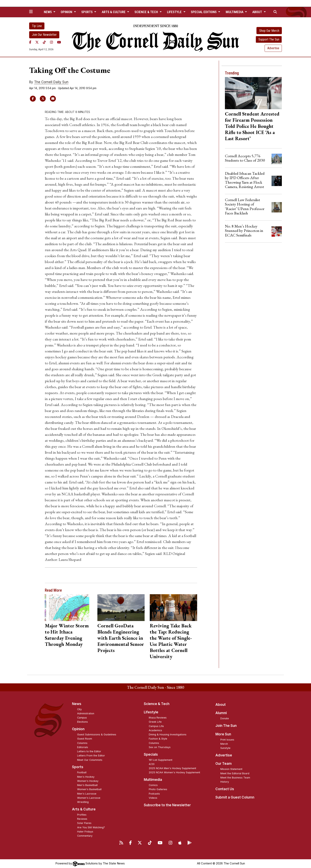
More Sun (223, 734)
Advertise (273, 48)
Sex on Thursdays (160, 747)
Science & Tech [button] (147, 12)
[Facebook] (30, 42)
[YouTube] (59, 42)
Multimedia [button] (235, 12)
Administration (86, 713)
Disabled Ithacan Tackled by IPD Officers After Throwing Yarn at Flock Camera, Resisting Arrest (245, 180)
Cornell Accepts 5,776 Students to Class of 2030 (245, 158)
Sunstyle (225, 748)
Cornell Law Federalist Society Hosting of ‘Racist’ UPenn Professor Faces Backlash (245, 206)
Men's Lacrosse (87, 794)
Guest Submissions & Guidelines (97, 734)
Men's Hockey (86, 777)
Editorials (83, 747)
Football (82, 772)
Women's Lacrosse (89, 798)
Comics (153, 785)
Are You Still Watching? (91, 827)
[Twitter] (37, 42)
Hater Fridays (85, 832)
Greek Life (155, 722)
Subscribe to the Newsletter (167, 805)
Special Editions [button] (204, 12)
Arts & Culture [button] (114, 12)
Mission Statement (231, 769)
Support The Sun (269, 39)
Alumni (221, 713)
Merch (224, 744)
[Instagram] (51, 42)
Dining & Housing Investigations (168, 734)
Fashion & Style (158, 739)
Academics (155, 730)
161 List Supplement (161, 760)
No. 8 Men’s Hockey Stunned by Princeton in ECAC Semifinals (244, 231)
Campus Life (156, 726)
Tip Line (37, 26)
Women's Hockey (88, 781)
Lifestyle (151, 712)
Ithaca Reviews (158, 718)
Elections (83, 722)
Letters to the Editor (89, 751)
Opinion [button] (67, 12)
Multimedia (153, 780)
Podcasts (154, 794)
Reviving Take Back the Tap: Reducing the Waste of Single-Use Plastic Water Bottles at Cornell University (171, 641)
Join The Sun (226, 726)
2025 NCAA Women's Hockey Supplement (174, 772)
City (79, 709)
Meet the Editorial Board (235, 773)
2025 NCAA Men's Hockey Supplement (172, 768)
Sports (78, 767)
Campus (82, 718)
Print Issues (227, 740)
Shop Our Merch (269, 31)
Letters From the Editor (91, 756)
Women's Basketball (89, 789)
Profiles (82, 815)
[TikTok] (44, 42)
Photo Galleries (158, 789)
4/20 (152, 764)
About (221, 705)
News (77, 704)
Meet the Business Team (235, 778)
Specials (151, 754)
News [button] (48, 12)
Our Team (224, 764)
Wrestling (83, 802)
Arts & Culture (84, 809)
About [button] (258, 12)
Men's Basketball (87, 785)
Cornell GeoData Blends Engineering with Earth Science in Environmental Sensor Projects (121, 638)
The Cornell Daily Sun (51, 82)
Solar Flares (84, 823)
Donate (225, 718)
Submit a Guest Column (235, 797)
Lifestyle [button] (175, 12)
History (225, 782)
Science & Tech (157, 704)
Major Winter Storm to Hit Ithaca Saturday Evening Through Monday (67, 635)
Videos (153, 798)
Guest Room (85, 739)
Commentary (85, 836)
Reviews (82, 819)
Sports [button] (87, 12)
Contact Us (225, 789)
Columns (82, 743)
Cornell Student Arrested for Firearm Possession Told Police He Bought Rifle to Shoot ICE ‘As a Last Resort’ (252, 126)
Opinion (78, 729)
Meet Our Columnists (90, 760)
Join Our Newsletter (44, 35)
